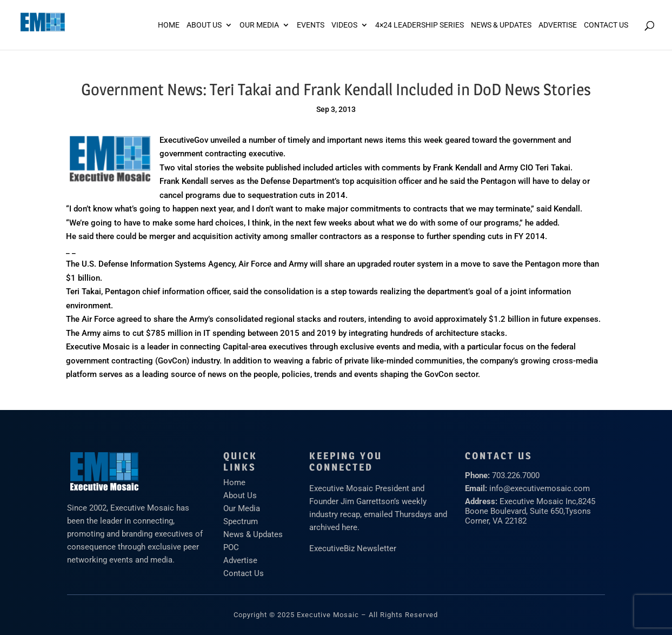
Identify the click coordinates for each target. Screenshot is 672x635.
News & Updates (501, 25)
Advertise (240, 560)
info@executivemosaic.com (540, 488)
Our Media (259, 25)
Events (311, 25)
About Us (204, 25)
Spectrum (241, 521)
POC (231, 547)
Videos (344, 25)
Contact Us (606, 25)
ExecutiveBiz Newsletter (353, 548)
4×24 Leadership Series (420, 25)
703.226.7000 (516, 475)
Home (169, 25)
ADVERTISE (558, 25)
